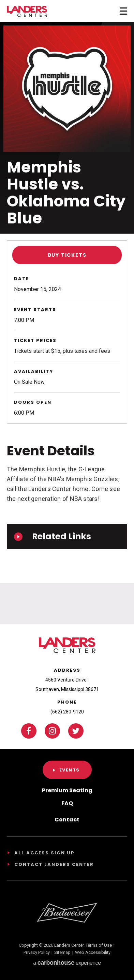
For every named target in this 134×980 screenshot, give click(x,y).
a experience (67, 963)
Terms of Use (99, 945)
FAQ (67, 803)
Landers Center (27, 11)
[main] (67, 312)
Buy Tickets (67, 255)
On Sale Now (29, 382)
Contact (67, 820)
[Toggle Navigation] (115, 10)
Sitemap (62, 952)
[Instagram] (52, 731)
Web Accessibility (93, 952)
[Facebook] (29, 731)
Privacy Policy (37, 952)
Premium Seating (67, 790)
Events (70, 770)
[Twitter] (76, 731)
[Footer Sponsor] (67, 913)
